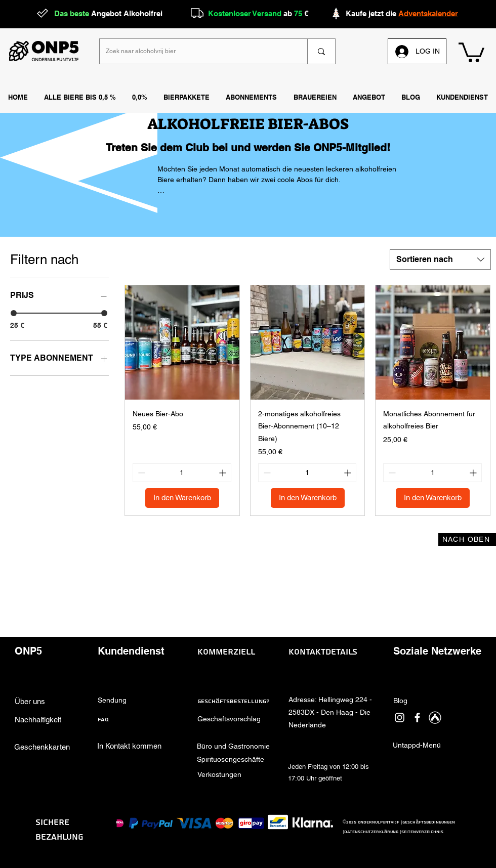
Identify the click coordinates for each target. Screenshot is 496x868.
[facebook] (417, 718)
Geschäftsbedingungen (429, 822)
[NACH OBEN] (467, 539)
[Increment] (223, 473)
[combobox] (440, 259)
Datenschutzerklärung (371, 832)
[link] (471, 51)
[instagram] (400, 718)
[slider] (14, 313)
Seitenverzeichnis (422, 832)
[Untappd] (435, 718)
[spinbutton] (182, 473)
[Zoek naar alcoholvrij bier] (196, 51)
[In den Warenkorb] (182, 498)
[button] (315, 98)
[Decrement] (140, 473)
